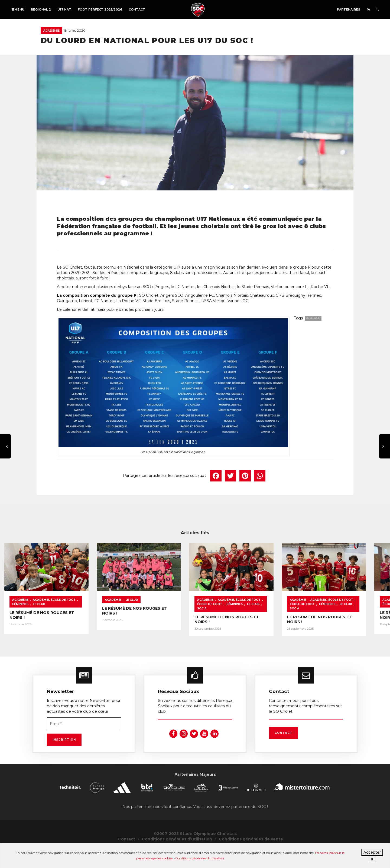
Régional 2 (41, 9)
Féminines (88, 621)
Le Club (107, 621)
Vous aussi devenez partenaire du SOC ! (230, 825)
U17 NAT (64, 9)
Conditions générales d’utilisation (200, 858)
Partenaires (349, 9)
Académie (51, 31)
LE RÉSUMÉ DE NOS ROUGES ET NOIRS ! (50, 629)
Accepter (372, 852)
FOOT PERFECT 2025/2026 (100, 9)
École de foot (352, 621)
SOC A (314, 625)
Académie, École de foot (54, 621)
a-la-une (313, 319)
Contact (137, 9)
